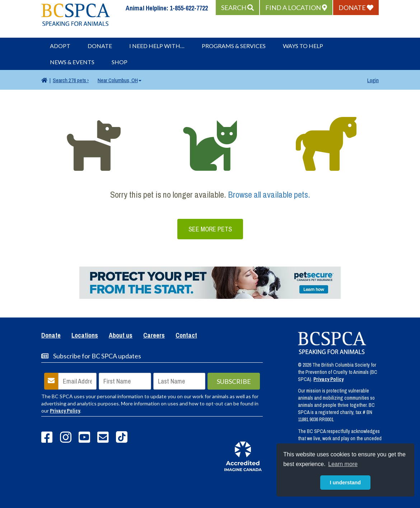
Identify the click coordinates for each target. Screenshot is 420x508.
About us (121, 336)
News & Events (72, 62)
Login (373, 80)
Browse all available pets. (269, 194)
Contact (186, 336)
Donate (100, 46)
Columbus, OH (120, 80)
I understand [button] (345, 483)
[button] (237, 8)
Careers (154, 336)
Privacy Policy (65, 411)
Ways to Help (303, 46)
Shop (120, 62)
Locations (85, 336)
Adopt (60, 46)
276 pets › (71, 80)
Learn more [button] (343, 464)
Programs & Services (234, 46)
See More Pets (210, 229)
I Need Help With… (157, 46)
